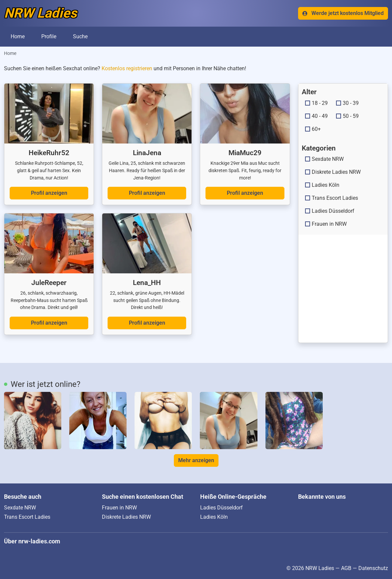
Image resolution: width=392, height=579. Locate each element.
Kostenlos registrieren (127, 68)
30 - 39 (347, 103)
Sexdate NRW (324, 159)
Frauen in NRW (326, 224)
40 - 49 (316, 116)
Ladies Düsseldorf (330, 211)
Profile (49, 36)
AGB (346, 568)
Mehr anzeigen (196, 460)
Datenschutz (373, 568)
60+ (313, 129)
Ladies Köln (322, 185)
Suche (80, 36)
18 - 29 (316, 103)
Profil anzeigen (49, 193)
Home (18, 36)
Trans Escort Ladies (332, 198)
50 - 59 (347, 116)
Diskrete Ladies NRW (333, 172)
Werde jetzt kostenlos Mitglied (343, 13)
